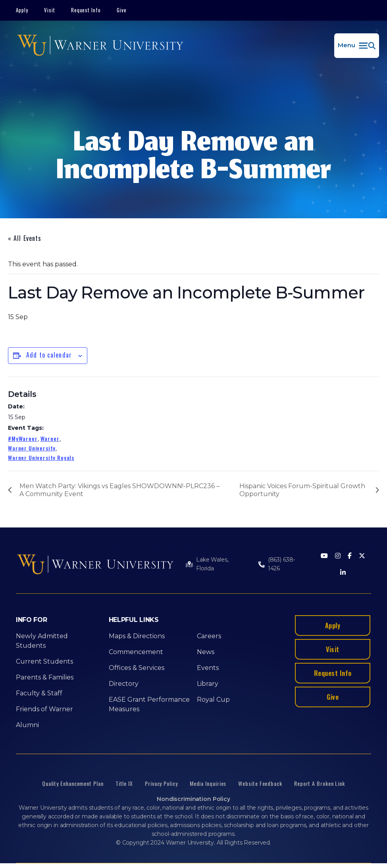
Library (208, 684)
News (206, 652)
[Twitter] (362, 556)
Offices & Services (137, 668)
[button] (357, 46)
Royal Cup (213, 700)
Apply (22, 10)
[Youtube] (324, 556)
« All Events (25, 238)
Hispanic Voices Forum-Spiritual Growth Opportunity (302, 490)
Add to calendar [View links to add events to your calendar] (49, 355)
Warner (50, 438)
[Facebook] (350, 556)
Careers (209, 636)
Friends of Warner (44, 709)
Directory (124, 684)
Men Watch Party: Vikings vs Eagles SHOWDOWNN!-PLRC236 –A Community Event (119, 490)
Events (208, 668)
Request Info (86, 10)
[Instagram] (338, 556)
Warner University (32, 448)
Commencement (136, 652)
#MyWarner (23, 438)
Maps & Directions (137, 636)
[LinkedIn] (343, 573)
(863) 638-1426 (282, 564)
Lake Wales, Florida (212, 564)
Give (122, 10)
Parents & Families (45, 677)
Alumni (27, 725)
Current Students (44, 661)
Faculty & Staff (39, 693)
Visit (50, 10)
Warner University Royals (41, 457)
